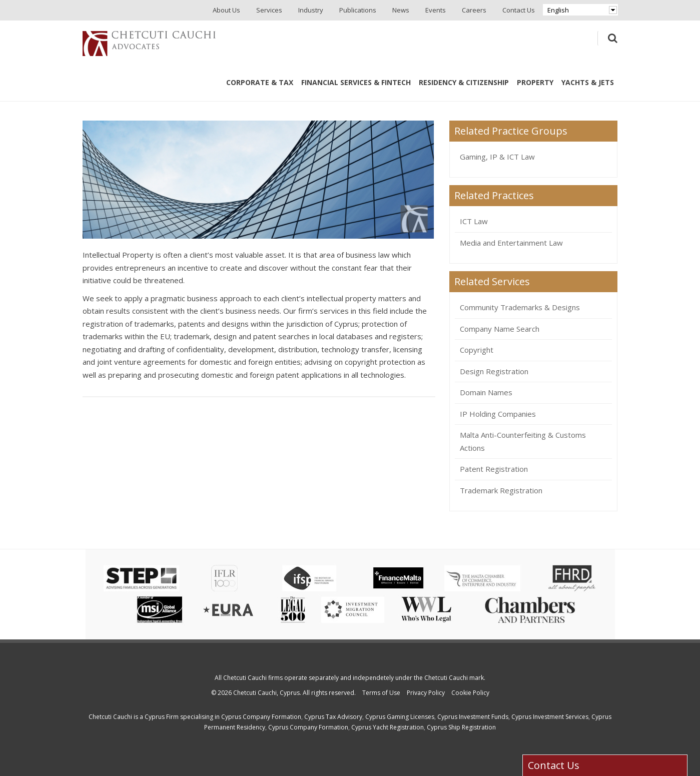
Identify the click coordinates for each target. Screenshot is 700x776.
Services (269, 10)
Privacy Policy (426, 693)
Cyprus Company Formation (261, 717)
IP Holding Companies (498, 414)
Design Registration (494, 371)
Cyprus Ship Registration (461, 727)
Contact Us (519, 10)
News (401, 10)
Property (535, 82)
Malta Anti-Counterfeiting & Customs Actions (523, 441)
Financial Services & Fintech (356, 82)
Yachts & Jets (588, 82)
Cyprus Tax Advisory (333, 717)
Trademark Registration (501, 490)
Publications (358, 10)
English (558, 10)
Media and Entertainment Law (511, 243)
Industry (311, 10)
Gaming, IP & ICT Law (497, 157)
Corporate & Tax (260, 82)
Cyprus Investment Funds (473, 717)
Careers (474, 10)
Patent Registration (494, 469)
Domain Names (486, 392)
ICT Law (474, 221)
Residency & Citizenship (464, 82)
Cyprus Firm (162, 717)
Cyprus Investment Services (550, 717)
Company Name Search (500, 329)
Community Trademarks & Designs (520, 307)
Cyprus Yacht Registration (388, 727)
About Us (226, 10)
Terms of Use (381, 693)
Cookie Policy (470, 693)
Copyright (477, 350)
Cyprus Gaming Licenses (400, 717)
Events (436, 10)
